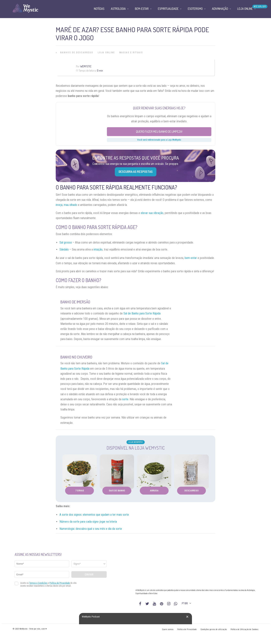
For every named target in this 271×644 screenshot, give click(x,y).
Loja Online (106, 53)
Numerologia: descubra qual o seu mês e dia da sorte (91, 529)
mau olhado (70, 205)
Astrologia (118, 9)
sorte (125, 399)
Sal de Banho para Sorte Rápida (142, 313)
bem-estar (191, 258)
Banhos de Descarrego (77, 53)
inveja (59, 205)
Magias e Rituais (131, 53)
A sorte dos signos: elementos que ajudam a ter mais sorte (94, 515)
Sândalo (64, 249)
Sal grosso (66, 242)
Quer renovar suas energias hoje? (159, 108)
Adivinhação (220, 9)
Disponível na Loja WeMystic (136, 448)
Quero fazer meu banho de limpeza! (159, 132)
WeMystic (86, 66)
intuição (98, 249)
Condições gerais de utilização (214, 629)
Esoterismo (195, 9)
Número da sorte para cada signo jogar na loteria (88, 522)
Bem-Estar (142, 9)
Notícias (99, 9)
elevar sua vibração (152, 213)
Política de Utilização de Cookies (244, 629)
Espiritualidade (168, 9)
